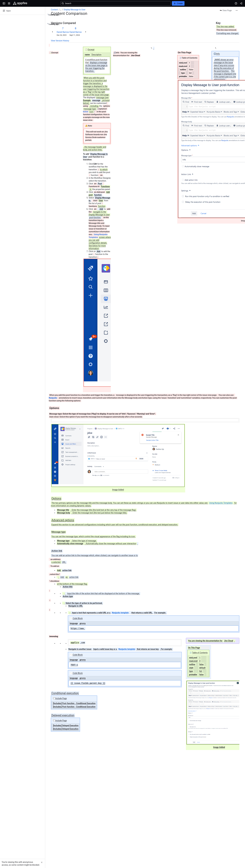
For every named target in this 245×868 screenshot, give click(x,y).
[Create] (178, 3)
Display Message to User (75, 10)
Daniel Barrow (63, 32)
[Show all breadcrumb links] (61, 10)
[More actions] (237, 10)
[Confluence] (20, 3)
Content (54, 10)
